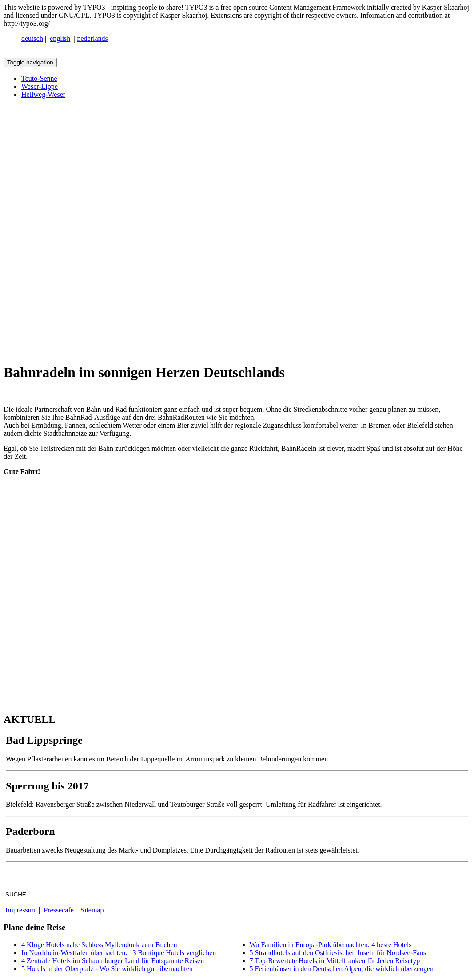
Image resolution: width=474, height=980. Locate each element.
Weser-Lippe (40, 86)
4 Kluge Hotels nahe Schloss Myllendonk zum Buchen (99, 945)
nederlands (93, 38)
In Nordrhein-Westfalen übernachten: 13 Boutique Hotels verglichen (119, 953)
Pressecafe (59, 910)
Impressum (21, 910)
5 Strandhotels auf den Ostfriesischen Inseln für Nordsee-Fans (338, 953)
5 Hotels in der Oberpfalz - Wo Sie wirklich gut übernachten (107, 969)
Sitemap (92, 910)
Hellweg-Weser (43, 94)
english (60, 38)
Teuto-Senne (39, 78)
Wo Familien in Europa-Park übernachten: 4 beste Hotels (331, 945)
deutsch (32, 38)
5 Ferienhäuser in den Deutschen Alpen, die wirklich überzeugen (342, 969)
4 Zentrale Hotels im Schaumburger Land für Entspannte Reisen (113, 961)
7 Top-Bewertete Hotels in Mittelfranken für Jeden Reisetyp (335, 961)
